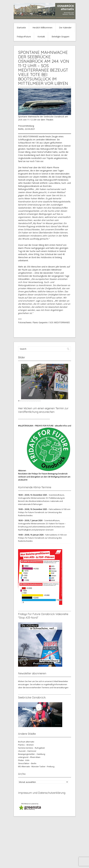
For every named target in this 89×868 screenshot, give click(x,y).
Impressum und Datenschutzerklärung (42, 793)
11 (36, 401)
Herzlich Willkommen (42, 28)
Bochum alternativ (26, 742)
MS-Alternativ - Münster (29, 766)
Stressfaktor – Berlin (27, 763)
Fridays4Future (24, 37)
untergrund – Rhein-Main (29, 757)
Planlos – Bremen (26, 745)
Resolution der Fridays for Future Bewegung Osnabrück (43, 474)
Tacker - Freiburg (47, 766)
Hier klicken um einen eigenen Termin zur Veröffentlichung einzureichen (43, 410)
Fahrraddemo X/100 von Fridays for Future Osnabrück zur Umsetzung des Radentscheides (44, 512)
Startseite (21, 28)
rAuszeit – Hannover (27, 751)
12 (38, 401)
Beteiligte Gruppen (60, 37)
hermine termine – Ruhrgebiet (31, 748)
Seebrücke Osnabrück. (32, 697)
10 (35, 401)
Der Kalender (65, 28)
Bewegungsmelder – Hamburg (32, 754)
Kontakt (41, 37)
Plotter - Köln (24, 760)
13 (40, 401)
